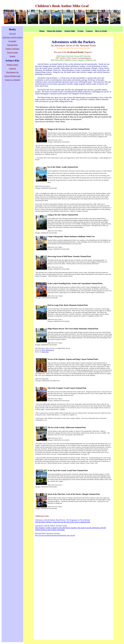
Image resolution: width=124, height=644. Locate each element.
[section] (73, 202)
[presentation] (73, 202)
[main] (73, 202)
